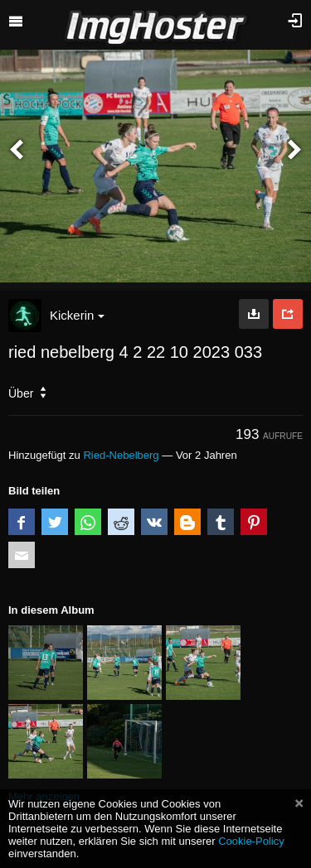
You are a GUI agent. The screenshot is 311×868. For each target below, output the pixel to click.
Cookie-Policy (251, 841)
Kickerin (77, 315)
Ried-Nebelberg (121, 455)
